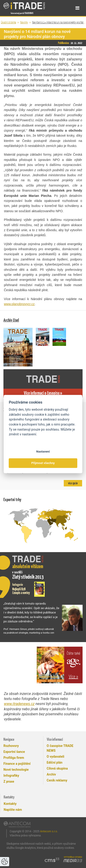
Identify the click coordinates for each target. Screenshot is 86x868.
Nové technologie (16, 770)
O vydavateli (56, 757)
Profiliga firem (14, 758)
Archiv (51, 774)
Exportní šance (14, 752)
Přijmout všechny (43, 463)
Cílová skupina (57, 768)
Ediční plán (55, 762)
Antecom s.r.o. (49, 831)
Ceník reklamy (57, 780)
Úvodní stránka (8, 22)
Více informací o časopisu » (43, 393)
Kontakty (10, 804)
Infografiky (11, 776)
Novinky (24, 22)
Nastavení (43, 452)
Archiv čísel (11, 320)
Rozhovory (11, 746)
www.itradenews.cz (19, 704)
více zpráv (73, 483)
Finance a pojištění (17, 764)
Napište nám (13, 810)
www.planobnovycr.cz (19, 304)
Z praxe (9, 781)
